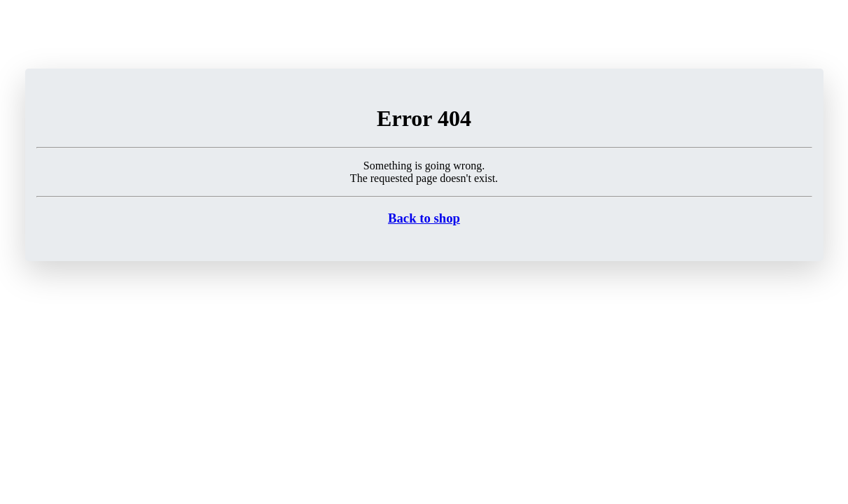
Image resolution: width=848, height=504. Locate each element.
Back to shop (424, 218)
